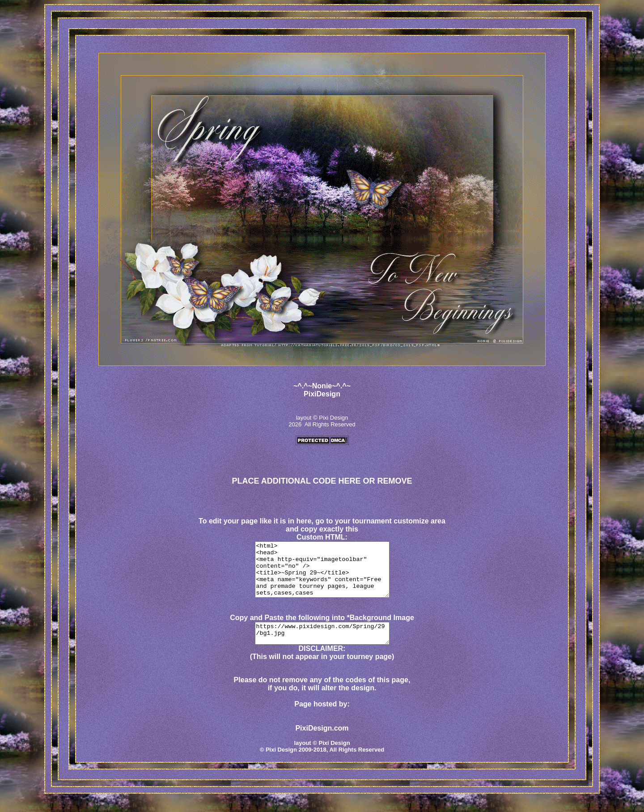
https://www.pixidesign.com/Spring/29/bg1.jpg (322, 646)
